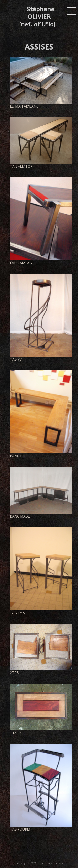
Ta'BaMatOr (21, 166)
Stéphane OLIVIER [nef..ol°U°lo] (37, 17)
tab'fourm (20, 829)
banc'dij (17, 456)
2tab (14, 673)
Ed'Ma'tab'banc (24, 106)
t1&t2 (16, 733)
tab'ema (17, 613)
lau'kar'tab (21, 263)
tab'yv (16, 359)
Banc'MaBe (20, 516)
